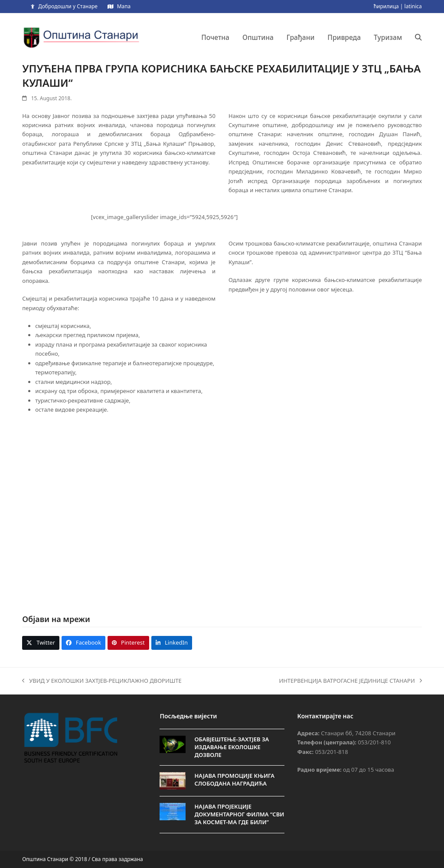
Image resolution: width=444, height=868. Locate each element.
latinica (413, 6)
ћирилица (386, 6)
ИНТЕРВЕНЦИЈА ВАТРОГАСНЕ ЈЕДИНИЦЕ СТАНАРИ (350, 681)
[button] (418, 37)
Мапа (124, 6)
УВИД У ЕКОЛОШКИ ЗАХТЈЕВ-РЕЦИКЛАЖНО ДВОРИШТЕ (102, 681)
